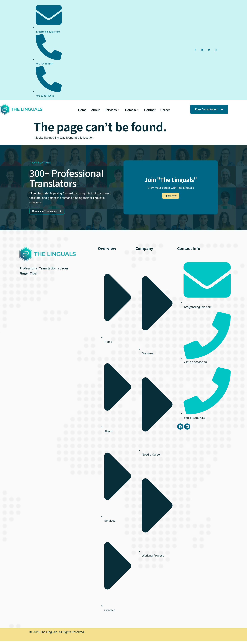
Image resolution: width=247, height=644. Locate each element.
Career (165, 109)
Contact (150, 109)
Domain (132, 109)
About (95, 109)
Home (82, 109)
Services (112, 109)
